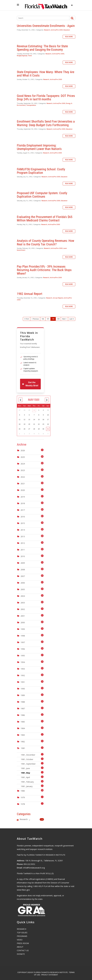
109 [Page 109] (58, 319)
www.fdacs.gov (23, 890)
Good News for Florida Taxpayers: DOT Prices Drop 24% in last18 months (46, 98)
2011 (23, 550)
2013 (23, 536)
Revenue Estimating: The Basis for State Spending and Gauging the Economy (42, 48)
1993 (23, 669)
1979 (23, 797)
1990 (23, 689)
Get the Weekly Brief (30, 384)
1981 (23, 748)
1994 (23, 662)
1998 (23, 636)
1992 (23, 675)
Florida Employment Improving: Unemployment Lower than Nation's (39, 147)
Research (47, 30)
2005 (23, 589)
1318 (42, 819)
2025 (23, 457)
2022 (23, 477)
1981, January (32, 786)
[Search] (42, 18)
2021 (23, 484)
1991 (23, 682)
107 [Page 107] (48, 319)
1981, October (32, 759)
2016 (23, 517)
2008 (23, 570)
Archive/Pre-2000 (57, 30)
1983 (23, 735)
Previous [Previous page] (36, 319)
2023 (23, 470)
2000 (23, 622)
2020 (23, 490)
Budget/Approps (22, 56)
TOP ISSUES (22, 933)
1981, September (32, 764)
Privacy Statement (50, 975)
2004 (23, 596)
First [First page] (27, 319)
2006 (23, 583)
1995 (23, 656)
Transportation (31, 105)
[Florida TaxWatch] (46, 5)
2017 (23, 510)
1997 (23, 642)
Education (67, 30)
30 (34, 410)
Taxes (30, 56)
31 (48, 429)
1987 (23, 708)
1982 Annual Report (30, 294)
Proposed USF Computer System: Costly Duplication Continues (42, 195)
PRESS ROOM (23, 943)
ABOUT (20, 947)
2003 (23, 603)
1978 (23, 804)
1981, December (32, 755)
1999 (23, 629)
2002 (23, 609)
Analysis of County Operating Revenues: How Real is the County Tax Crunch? (46, 242)
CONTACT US (23, 950)
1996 (23, 649)
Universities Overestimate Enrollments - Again (46, 26)
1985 (23, 722)
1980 (23, 791)
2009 (23, 563)
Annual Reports (58, 298)
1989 (23, 695)
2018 (23, 503)
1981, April (32, 777)
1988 (23, 702)
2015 (23, 523)
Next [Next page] (64, 319)
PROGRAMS (22, 936)
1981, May (32, 773)
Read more (69, 37)
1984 (23, 728)
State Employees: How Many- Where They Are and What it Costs (46, 74)
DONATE (21, 954)
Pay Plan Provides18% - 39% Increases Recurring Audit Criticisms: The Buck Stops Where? (44, 270)
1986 (23, 715)
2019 (23, 497)
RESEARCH (22, 929)
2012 (23, 543)
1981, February (32, 782)
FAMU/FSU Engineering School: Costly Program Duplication (41, 171)
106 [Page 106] (43, 319)
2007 (23, 576)
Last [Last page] (71, 319)
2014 (23, 530)
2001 (23, 616)
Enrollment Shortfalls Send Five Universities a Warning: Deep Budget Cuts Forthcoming (46, 123)
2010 (23, 556)
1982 (23, 742)
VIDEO (20, 940)
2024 (23, 464)
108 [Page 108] (53, 319)
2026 (23, 450)
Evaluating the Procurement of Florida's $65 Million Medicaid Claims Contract (45, 219)
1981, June (32, 768)
